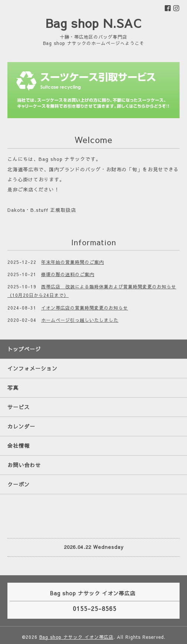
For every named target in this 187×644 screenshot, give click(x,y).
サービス (19, 407)
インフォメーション (32, 368)
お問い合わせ (24, 465)
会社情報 (19, 446)
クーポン (19, 484)
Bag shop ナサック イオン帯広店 (76, 637)
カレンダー (21, 426)
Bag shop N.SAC (93, 23)
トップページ (24, 349)
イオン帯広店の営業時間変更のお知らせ (85, 308)
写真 (13, 388)
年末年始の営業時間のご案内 (73, 262)
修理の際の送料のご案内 (68, 274)
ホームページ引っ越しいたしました (80, 320)
